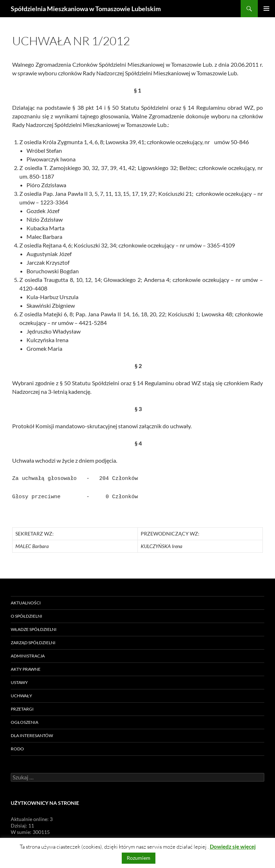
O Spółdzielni (26, 614)
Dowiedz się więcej (233, 846)
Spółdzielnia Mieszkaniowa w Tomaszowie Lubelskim (86, 9)
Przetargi (22, 707)
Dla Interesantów (32, 733)
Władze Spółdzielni (34, 627)
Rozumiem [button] (139, 858)
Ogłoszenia (25, 720)
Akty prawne (26, 667)
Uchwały (21, 694)
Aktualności (26, 601)
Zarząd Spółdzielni (33, 640)
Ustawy (19, 680)
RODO (17, 747)
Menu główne (266, 9)
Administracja (28, 654)
